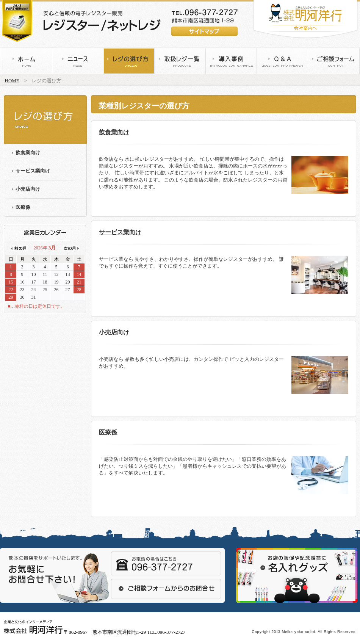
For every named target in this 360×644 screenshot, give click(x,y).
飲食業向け (28, 153)
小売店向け (28, 189)
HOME (12, 81)
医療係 (23, 207)
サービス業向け (33, 171)
